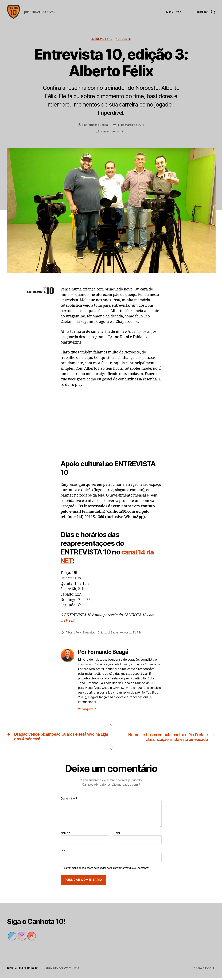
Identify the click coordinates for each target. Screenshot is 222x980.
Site (63, 852)
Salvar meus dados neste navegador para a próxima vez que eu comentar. (107, 870)
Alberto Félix (74, 634)
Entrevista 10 (102, 41)
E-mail (118, 835)
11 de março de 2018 (131, 127)
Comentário (69, 801)
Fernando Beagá (97, 127)
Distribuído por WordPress (61, 970)
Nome (65, 835)
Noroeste (124, 41)
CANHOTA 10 (29, 970)
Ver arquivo (87, 711)
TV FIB (69, 622)
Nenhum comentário (113, 133)
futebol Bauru (110, 634)
